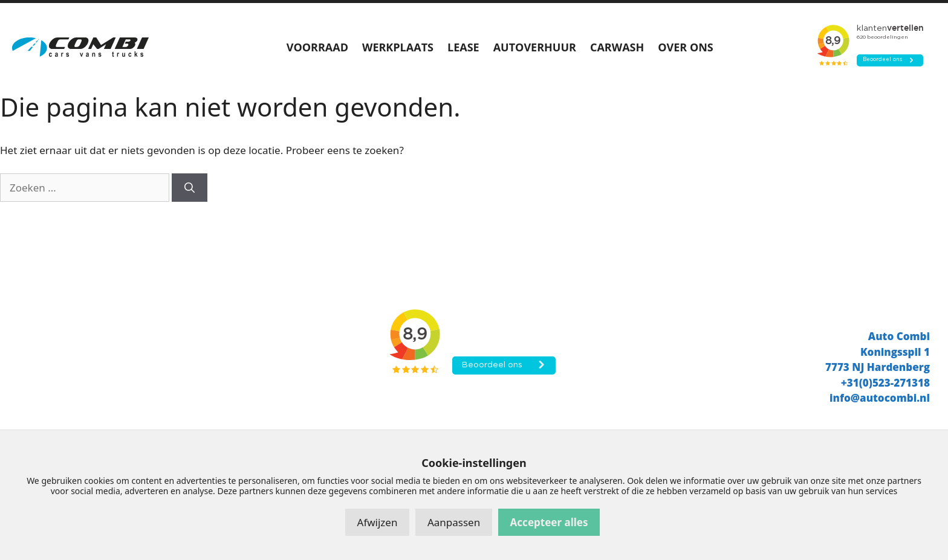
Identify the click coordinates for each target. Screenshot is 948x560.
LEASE (463, 47)
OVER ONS (686, 47)
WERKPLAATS (398, 47)
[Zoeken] (190, 188)
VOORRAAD (317, 47)
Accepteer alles (549, 522)
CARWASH (617, 47)
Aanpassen (454, 522)
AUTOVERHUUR (535, 47)
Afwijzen (378, 522)
